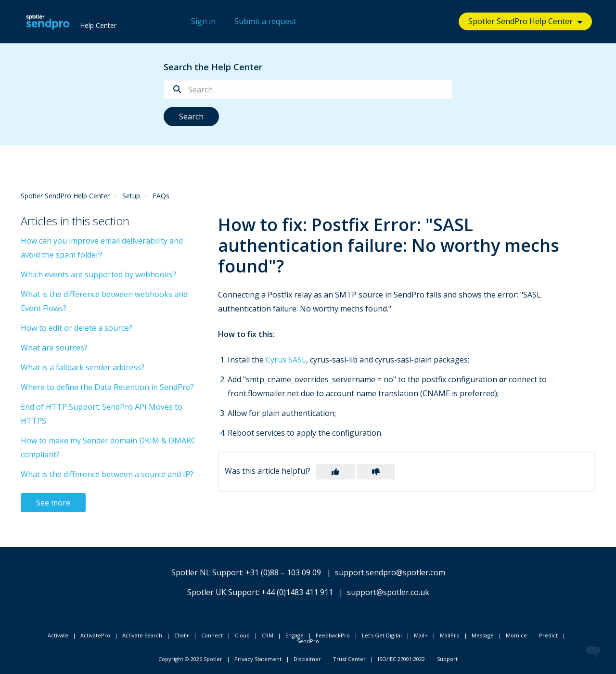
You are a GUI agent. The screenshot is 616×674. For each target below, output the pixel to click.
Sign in (203, 21)
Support (447, 659)
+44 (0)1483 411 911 (297, 592)
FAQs (161, 196)
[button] (335, 472)
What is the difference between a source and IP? (107, 474)
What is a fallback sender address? (83, 367)
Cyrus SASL (286, 360)
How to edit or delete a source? (77, 328)
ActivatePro (95, 635)
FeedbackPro (333, 635)
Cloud (242, 635)
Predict (548, 635)
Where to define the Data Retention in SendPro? (107, 387)
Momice (516, 635)
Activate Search (142, 635)
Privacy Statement (258, 659)
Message (483, 635)
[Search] (308, 90)
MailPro (450, 635)
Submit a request (265, 21)
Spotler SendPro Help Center (520, 21)
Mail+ (421, 635)
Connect (212, 635)
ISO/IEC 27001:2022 (401, 659)
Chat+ (182, 635)
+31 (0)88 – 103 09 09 (283, 572)
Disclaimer (307, 659)
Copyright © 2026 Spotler (190, 659)
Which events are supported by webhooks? (98, 274)
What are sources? (54, 348)
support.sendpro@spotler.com (390, 572)
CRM (268, 635)
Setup (131, 196)
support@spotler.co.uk (388, 592)
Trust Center (349, 659)
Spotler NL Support (207, 572)
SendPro (308, 641)
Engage (295, 635)
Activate (58, 635)
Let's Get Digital (382, 635)
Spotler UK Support (223, 592)
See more (53, 503)
